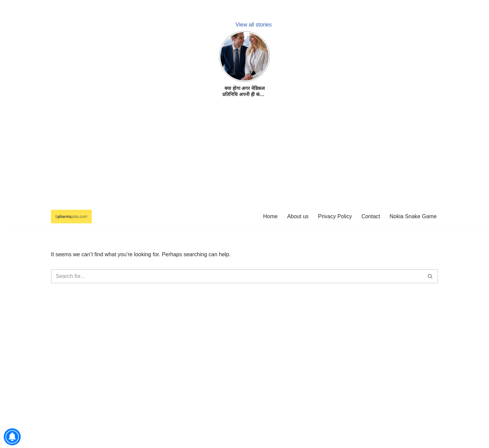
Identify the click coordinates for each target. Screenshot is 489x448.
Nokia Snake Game (413, 216)
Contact (371, 216)
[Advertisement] (204, 156)
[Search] (237, 276)
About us (298, 216)
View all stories (254, 25)
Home (270, 216)
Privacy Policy (335, 216)
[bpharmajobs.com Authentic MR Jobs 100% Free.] (71, 217)
